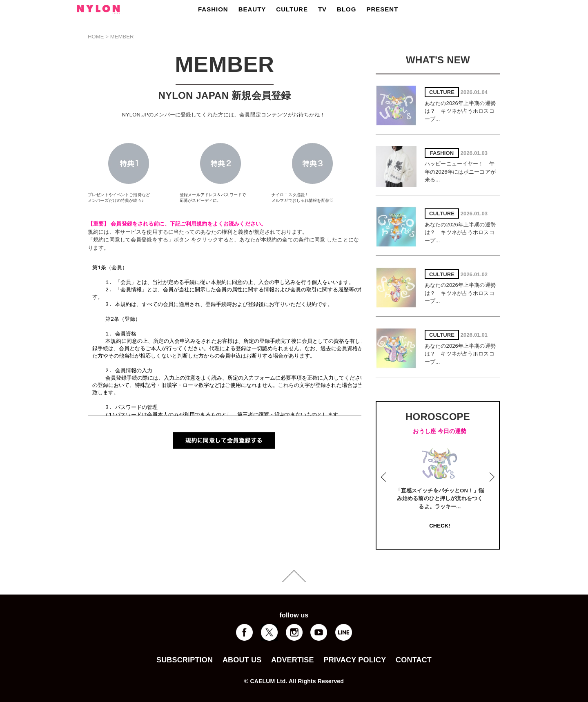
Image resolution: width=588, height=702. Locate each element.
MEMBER (122, 37)
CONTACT (414, 660)
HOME (96, 37)
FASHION (213, 9)
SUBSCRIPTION (185, 660)
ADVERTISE (293, 660)
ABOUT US (242, 660)
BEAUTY (252, 9)
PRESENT (382, 9)
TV (322, 9)
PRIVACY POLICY (355, 660)
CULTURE (292, 9)
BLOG (346, 9)
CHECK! (440, 526)
